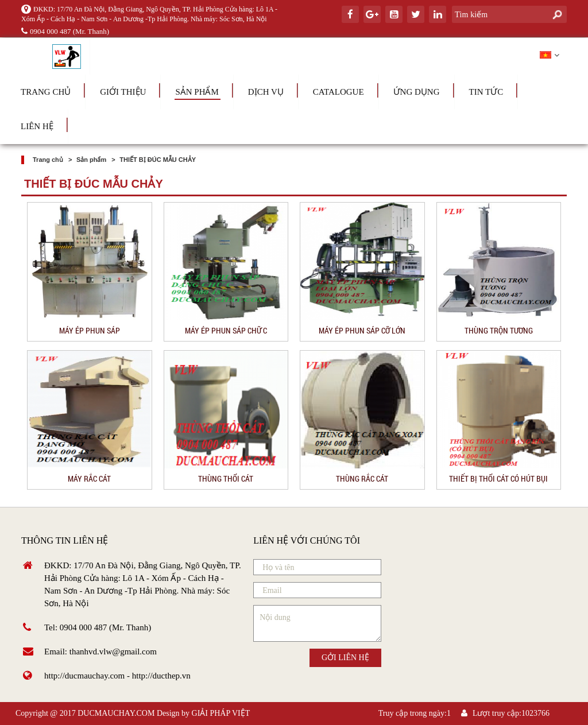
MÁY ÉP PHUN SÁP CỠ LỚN (362, 330)
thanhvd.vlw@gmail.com (113, 652)
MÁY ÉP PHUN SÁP (90, 330)
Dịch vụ (266, 92)
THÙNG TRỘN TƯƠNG (499, 330)
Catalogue (339, 92)
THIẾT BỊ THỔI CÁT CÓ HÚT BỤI (498, 478)
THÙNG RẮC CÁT (362, 478)
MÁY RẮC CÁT (89, 478)
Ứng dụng (417, 92)
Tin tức (486, 92)
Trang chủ (46, 92)
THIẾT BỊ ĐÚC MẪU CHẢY (158, 160)
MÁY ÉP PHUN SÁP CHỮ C (226, 330)
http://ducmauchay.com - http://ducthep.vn (117, 676)
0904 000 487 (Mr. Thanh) (65, 31)
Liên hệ (37, 126)
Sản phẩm (197, 92)
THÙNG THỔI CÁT (226, 478)
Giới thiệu (123, 92)
